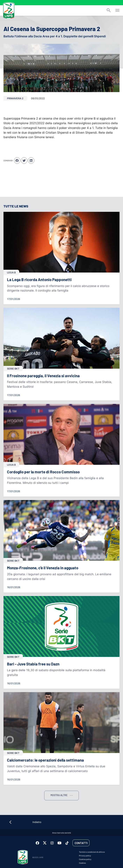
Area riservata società (62, 833)
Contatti (81, 843)
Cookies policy (85, 859)
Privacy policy (85, 856)
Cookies (82, 863)
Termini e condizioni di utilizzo (92, 852)
